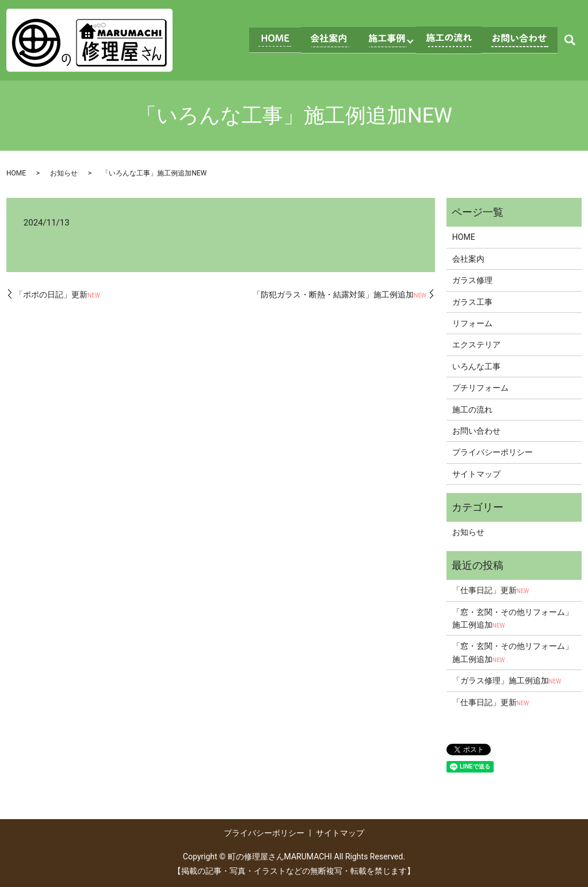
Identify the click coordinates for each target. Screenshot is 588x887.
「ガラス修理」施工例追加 (507, 680)
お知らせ (64, 173)
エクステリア (476, 345)
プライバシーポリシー (492, 452)
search (570, 40)
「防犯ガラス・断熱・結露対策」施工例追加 (339, 295)
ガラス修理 (472, 280)
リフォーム (472, 323)
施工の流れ (472, 410)
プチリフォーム (480, 388)
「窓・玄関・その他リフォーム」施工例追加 (513, 618)
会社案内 (468, 259)
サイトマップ (476, 474)
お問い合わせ (476, 431)
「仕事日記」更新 (491, 590)
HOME (16, 173)
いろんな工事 (476, 366)
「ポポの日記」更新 (58, 295)
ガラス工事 (472, 302)
